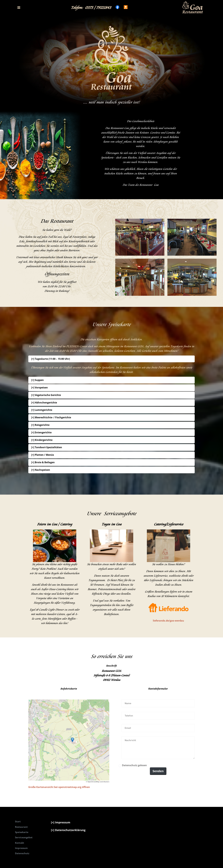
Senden (158, 771)
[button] (19, 8)
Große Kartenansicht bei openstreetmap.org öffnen (59, 787)
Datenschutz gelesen (134, 765)
